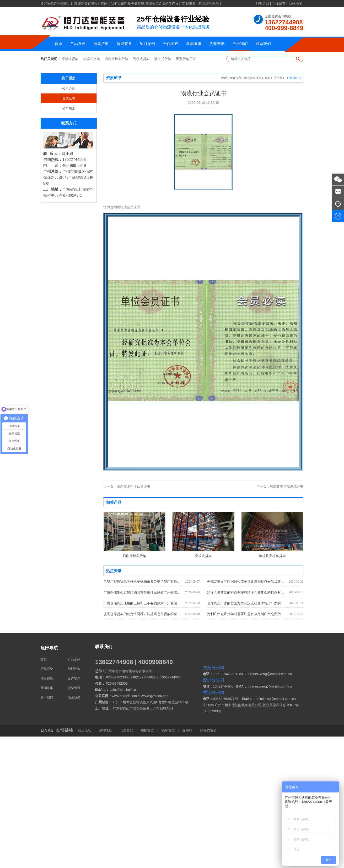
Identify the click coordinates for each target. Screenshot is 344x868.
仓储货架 (126, 862)
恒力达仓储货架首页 (257, 209)
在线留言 (279, 4)
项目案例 (147, 44)
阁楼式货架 (141, 190)
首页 (59, 44)
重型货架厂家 (186, 190)
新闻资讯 (194, 44)
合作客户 (171, 44)
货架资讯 (217, 44)
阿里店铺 (262, 4)
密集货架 (101, 44)
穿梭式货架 (70, 190)
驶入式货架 (163, 190)
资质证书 (69, 230)
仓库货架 (168, 862)
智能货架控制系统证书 (280, 618)
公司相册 (69, 240)
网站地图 (296, 4)
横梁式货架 (91, 190)
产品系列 (78, 44)
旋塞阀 (187, 862)
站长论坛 (85, 862)
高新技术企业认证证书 (127, 618)
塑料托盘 (106, 862)
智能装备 (124, 44)
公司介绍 (69, 220)
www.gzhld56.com (156, 827)
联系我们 (263, 44)
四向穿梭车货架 (116, 190)
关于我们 (240, 44)
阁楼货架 (147, 862)
